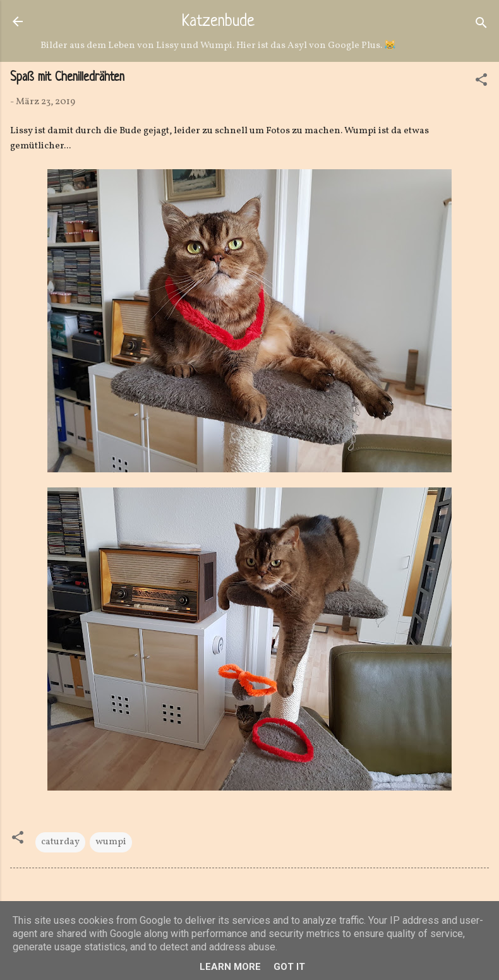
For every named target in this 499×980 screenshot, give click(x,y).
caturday (60, 842)
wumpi (111, 842)
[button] (481, 82)
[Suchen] (481, 26)
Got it (289, 967)
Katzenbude (218, 22)
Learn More (230, 967)
